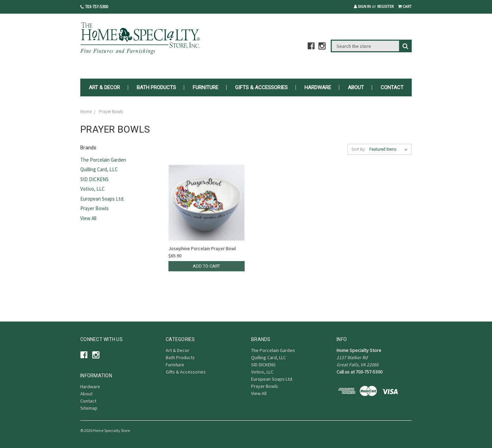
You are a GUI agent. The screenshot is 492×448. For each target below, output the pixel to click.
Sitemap (89, 408)
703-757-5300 (94, 7)
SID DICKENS (94, 179)
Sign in (362, 6)
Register (385, 6)
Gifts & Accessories (261, 87)
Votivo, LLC (93, 189)
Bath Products (156, 87)
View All (88, 218)
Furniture (206, 87)
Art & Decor (104, 87)
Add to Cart (206, 266)
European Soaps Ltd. (102, 199)
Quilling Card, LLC (99, 169)
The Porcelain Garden (103, 160)
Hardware (318, 87)
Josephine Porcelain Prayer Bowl (202, 248)
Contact (392, 87)
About (356, 87)
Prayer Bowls (94, 208)
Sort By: (359, 149)
